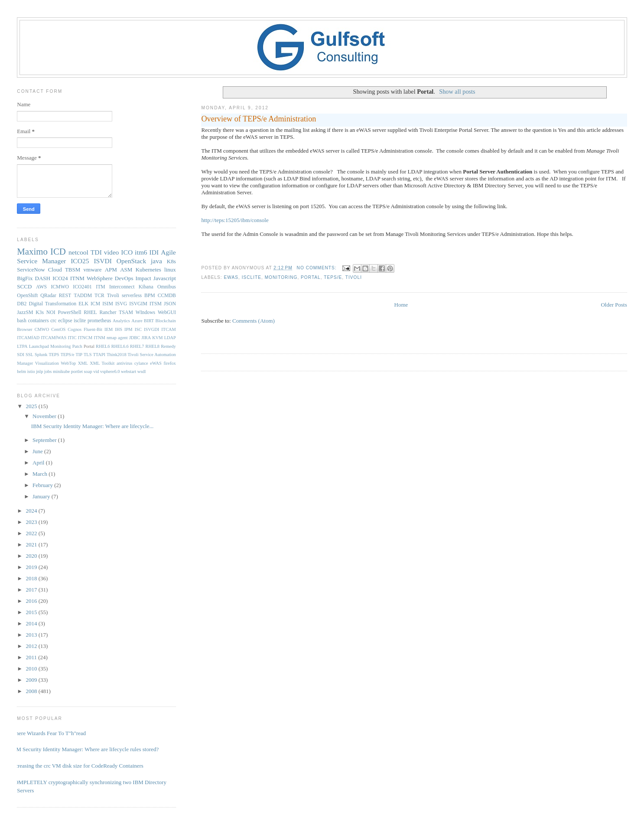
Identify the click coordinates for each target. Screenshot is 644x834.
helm (21, 371)
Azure (137, 321)
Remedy (168, 346)
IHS (119, 329)
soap (88, 371)
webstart (128, 371)
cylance (141, 363)
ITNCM (85, 338)
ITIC (72, 338)
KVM (157, 338)
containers (38, 321)
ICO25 (80, 261)
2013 (32, 635)
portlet (77, 371)
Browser (24, 329)
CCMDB (167, 296)
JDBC (135, 338)
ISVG (121, 304)
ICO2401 (82, 287)
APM (111, 270)
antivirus (124, 363)
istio (31, 371)
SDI (21, 355)
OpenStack (131, 261)
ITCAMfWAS (54, 338)
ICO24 (60, 278)
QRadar (48, 296)
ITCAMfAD (28, 338)
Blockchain (165, 321)
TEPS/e (333, 277)
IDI (154, 252)
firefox (169, 363)
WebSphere (100, 278)
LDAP (170, 338)
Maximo (32, 251)
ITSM (156, 304)
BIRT (149, 321)
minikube (61, 371)
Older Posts (614, 305)
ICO (127, 252)
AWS (41, 287)
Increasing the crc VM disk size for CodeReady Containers (77, 766)
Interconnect (122, 287)
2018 (32, 578)
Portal (311, 277)
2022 (32, 533)
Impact (143, 278)
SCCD (24, 286)
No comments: (318, 268)
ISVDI (103, 261)
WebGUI (167, 312)
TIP (79, 355)
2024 (32, 511)
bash (21, 321)
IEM (109, 329)
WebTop (68, 363)
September (45, 440)
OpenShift (27, 296)
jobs (48, 371)
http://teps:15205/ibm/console (235, 220)
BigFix (25, 278)
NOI (51, 312)
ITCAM (168, 329)
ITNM (77, 278)
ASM (126, 270)
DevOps (124, 278)
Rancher (108, 312)
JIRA (146, 338)
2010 (32, 669)
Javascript (165, 278)
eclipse (65, 321)
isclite (252, 277)
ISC (138, 329)
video (112, 252)
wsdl (142, 371)
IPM (128, 329)
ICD (58, 251)
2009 (32, 680)
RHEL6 (103, 346)
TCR (99, 296)
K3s (40, 312)
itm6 (141, 252)
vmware (93, 270)
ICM (95, 304)
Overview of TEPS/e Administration (259, 119)
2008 (32, 691)
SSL (29, 355)
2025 (32, 406)
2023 (32, 522)
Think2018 (117, 355)
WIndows (145, 312)
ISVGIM (138, 304)
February (43, 485)
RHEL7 (137, 346)
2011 (32, 657)
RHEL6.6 (120, 346)
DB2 (22, 304)
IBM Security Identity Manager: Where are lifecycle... (92, 426)
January (42, 496)
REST (65, 296)
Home (401, 305)
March (41, 474)
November (45, 416)
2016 (32, 601)
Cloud (55, 270)
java (156, 261)
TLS (88, 355)
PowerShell (69, 312)
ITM (100, 287)
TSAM (126, 312)
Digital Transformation (52, 304)
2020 (32, 556)
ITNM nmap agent (111, 338)
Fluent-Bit (93, 329)
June (38, 451)
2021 (32, 545)
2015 (32, 612)
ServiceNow (31, 270)
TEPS (54, 355)
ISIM (108, 304)
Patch (77, 346)
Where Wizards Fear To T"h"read (48, 733)
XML (83, 363)
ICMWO (60, 287)
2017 (32, 590)
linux (170, 270)
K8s (171, 261)
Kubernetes (148, 270)
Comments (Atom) (254, 321)
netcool (78, 252)
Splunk (41, 355)
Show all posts (457, 92)
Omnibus (167, 287)
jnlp (39, 371)
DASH (43, 278)
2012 (32, 646)
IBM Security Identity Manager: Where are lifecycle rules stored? (85, 749)
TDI (96, 252)
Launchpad (39, 346)
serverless (132, 296)
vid (96, 371)
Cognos (75, 329)
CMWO (42, 329)
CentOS (58, 329)
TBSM (73, 270)
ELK (83, 304)
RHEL (90, 312)
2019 (32, 567)
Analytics (121, 321)
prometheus (99, 321)
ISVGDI (151, 329)
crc (53, 321)
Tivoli (354, 277)
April (39, 463)
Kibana (146, 287)
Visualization (47, 363)
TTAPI (99, 355)
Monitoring (281, 277)
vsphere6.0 (110, 371)
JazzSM (25, 312)
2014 (32, 623)
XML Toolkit (102, 363)
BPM (150, 296)
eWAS (231, 277)
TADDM (83, 296)
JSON (170, 304)
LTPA (22, 346)
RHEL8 (153, 346)
